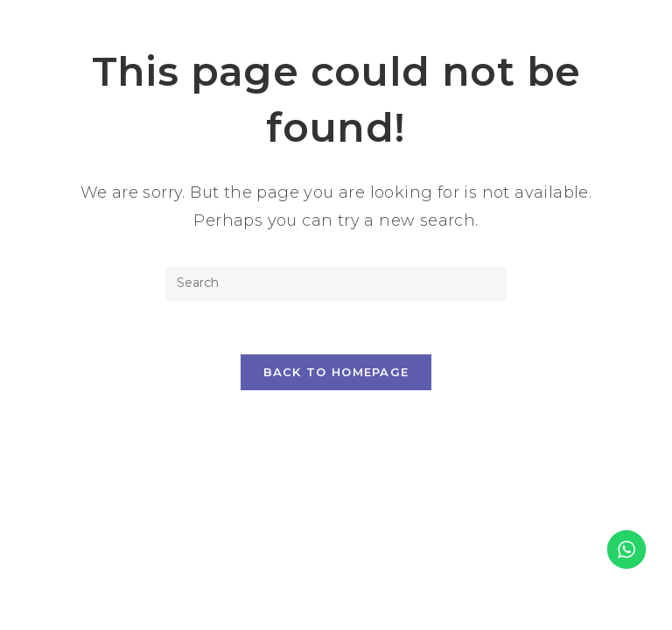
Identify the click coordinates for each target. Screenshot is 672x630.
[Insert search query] (336, 283)
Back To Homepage (336, 372)
